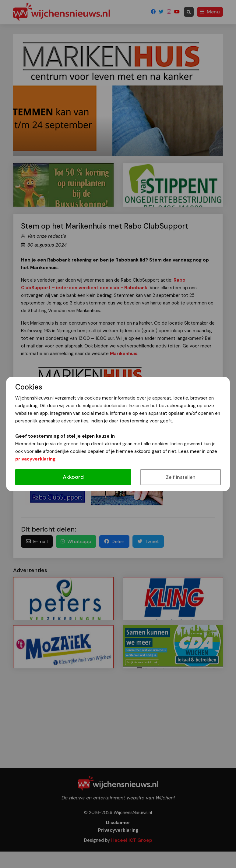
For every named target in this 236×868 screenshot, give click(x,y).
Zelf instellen (181, 477)
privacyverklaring (35, 459)
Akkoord (73, 477)
